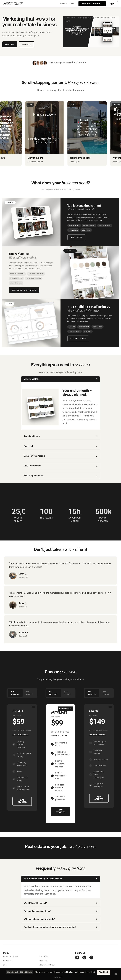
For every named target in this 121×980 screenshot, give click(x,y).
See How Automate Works (24, 290)
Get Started (76, 237)
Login (112, 4)
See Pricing (26, 44)
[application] (91, 32)
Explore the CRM (78, 338)
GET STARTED (22, 801)
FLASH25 (103, 972)
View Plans (10, 44)
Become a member (92, 4)
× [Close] (116, 974)
